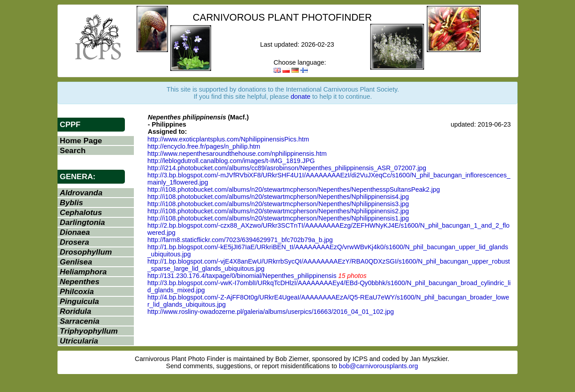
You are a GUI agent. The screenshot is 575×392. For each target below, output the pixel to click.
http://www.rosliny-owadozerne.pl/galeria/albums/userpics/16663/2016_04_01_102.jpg (271, 312)
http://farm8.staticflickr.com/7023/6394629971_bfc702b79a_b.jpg (240, 240)
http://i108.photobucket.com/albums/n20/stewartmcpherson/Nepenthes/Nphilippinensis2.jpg (278, 211)
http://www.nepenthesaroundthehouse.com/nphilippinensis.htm (237, 154)
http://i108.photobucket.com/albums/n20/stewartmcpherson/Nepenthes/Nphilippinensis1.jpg (278, 218)
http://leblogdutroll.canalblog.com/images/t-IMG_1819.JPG (231, 161)
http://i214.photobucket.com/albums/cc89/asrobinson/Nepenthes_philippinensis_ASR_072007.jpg (287, 168)
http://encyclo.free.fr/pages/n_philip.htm (204, 146)
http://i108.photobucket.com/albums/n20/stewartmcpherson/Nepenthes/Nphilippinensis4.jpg (278, 197)
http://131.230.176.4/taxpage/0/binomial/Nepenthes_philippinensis (242, 276)
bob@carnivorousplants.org (378, 366)
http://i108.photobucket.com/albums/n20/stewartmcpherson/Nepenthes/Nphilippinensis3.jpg (278, 204)
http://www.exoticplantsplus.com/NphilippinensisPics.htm (228, 139)
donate (301, 97)
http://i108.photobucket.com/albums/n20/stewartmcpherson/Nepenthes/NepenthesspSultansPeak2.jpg (294, 189)
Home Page (81, 141)
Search (73, 150)
